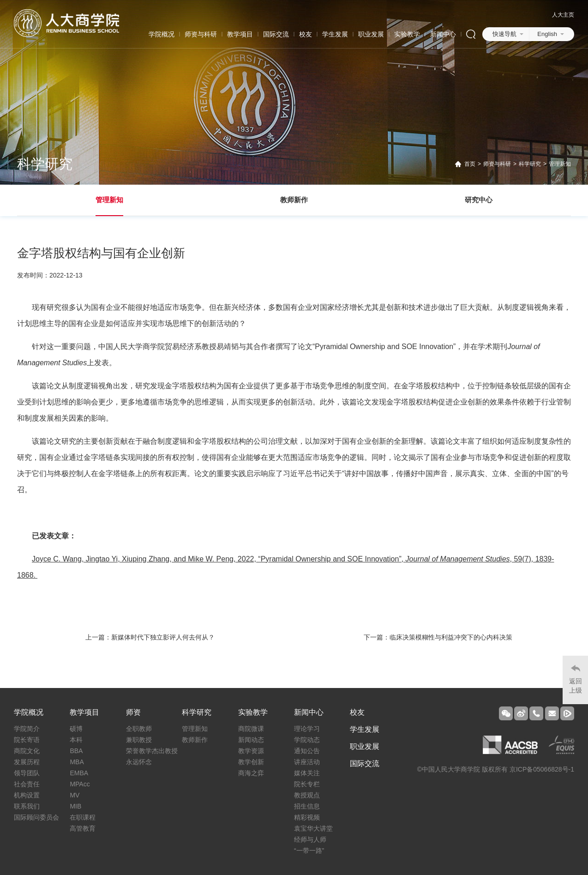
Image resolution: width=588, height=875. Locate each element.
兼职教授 (139, 740)
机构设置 (27, 795)
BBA (76, 751)
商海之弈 (251, 773)
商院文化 (27, 751)
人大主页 (563, 15)
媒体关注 (307, 773)
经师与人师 (310, 839)
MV (75, 795)
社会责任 (27, 784)
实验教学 (407, 34)
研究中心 (479, 200)
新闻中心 (443, 34)
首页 (470, 164)
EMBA (79, 773)
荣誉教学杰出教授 (152, 751)
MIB (75, 806)
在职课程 (83, 817)
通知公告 (307, 751)
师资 (133, 712)
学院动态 (307, 740)
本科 (76, 740)
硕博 (76, 729)
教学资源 (251, 751)
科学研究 (530, 164)
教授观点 (307, 795)
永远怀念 (139, 762)
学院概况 (162, 34)
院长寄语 (27, 740)
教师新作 (294, 200)
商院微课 (251, 729)
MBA (77, 762)
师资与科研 (201, 34)
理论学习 (307, 729)
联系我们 (27, 806)
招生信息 (307, 806)
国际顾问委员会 (36, 817)
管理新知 (560, 164)
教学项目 (240, 34)
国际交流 (276, 34)
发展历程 (27, 762)
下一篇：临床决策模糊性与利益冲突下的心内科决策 (438, 637)
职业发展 (371, 34)
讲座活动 (307, 762)
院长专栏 (307, 784)
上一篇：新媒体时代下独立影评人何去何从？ (150, 637)
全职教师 (139, 729)
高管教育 (83, 828)
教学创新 (251, 762)
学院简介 (27, 729)
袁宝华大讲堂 (313, 828)
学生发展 (335, 34)
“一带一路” (309, 851)
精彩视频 (307, 817)
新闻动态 (251, 740)
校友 (306, 34)
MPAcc (80, 784)
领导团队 (27, 773)
